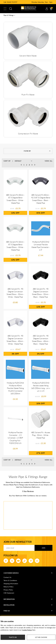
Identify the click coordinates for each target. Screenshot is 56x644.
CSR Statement (9, 593)
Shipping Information (11, 584)
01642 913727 (12, 2)
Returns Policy (8, 587)
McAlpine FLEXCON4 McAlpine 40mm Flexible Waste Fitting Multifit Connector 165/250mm (15, 388)
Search (11, 9)
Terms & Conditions (10, 580)
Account (47, 9)
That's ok (13, 637)
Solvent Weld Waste (28, 56)
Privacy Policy (8, 590)
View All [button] (49, 161)
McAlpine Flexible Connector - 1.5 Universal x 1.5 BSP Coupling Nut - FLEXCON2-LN (15, 438)
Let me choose (41, 637)
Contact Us (7, 577)
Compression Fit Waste (28, 134)
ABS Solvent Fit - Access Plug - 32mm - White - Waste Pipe (41, 435)
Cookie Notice (27, 630)
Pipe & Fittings (9, 15)
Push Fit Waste (28, 95)
